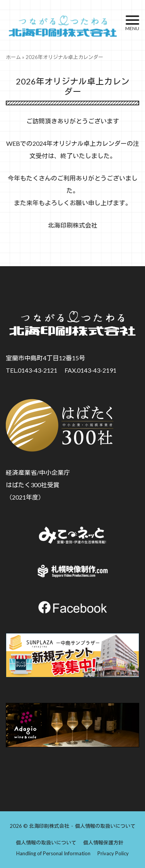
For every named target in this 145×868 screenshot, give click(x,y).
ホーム (13, 57)
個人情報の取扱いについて (105, 826)
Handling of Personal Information (53, 853)
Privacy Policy (113, 853)
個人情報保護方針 (103, 843)
